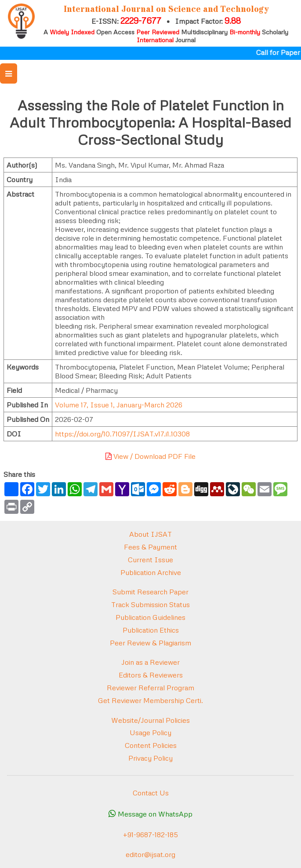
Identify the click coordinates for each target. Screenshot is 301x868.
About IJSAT (150, 534)
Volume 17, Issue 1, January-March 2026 (119, 405)
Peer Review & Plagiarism (150, 643)
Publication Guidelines (150, 617)
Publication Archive (151, 572)
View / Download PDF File (150, 456)
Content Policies (151, 745)
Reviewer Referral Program (150, 688)
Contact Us (151, 793)
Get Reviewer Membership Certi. (150, 700)
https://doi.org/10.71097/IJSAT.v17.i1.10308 (122, 434)
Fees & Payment (150, 547)
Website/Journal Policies (150, 720)
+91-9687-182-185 (150, 835)
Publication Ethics (151, 630)
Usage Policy (150, 732)
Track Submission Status (150, 604)
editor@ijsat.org (150, 854)
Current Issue (150, 560)
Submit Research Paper (150, 592)
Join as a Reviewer (150, 662)
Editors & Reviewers (151, 675)
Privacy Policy (150, 758)
